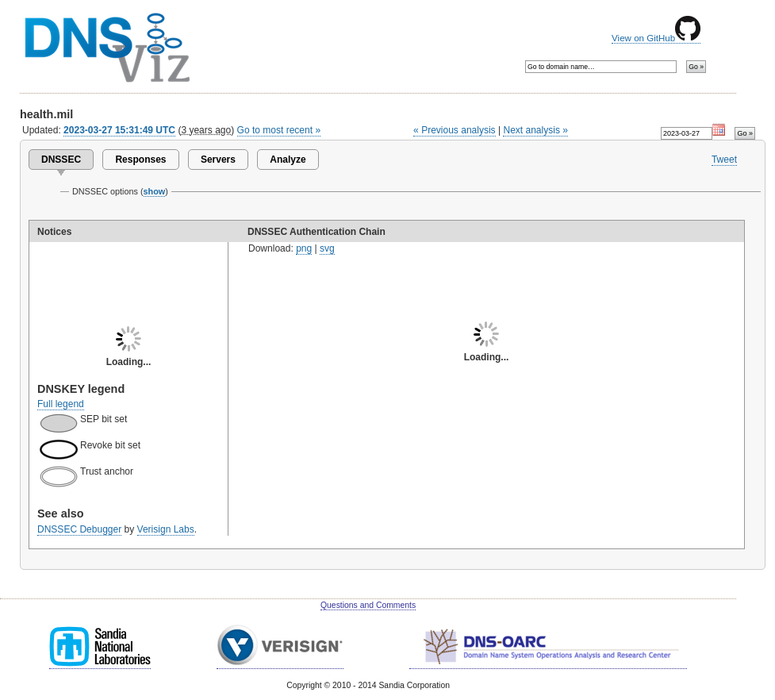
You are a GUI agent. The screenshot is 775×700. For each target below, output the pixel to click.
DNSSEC (61, 160)
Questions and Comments (368, 605)
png (304, 248)
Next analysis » (535, 130)
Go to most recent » (279, 130)
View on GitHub (656, 38)
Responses (140, 160)
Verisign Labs (166, 529)
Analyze (288, 160)
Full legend (61, 404)
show (155, 191)
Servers (218, 160)
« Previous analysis (455, 130)
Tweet (724, 160)
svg (327, 248)
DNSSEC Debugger (79, 529)
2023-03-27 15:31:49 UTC (119, 130)
